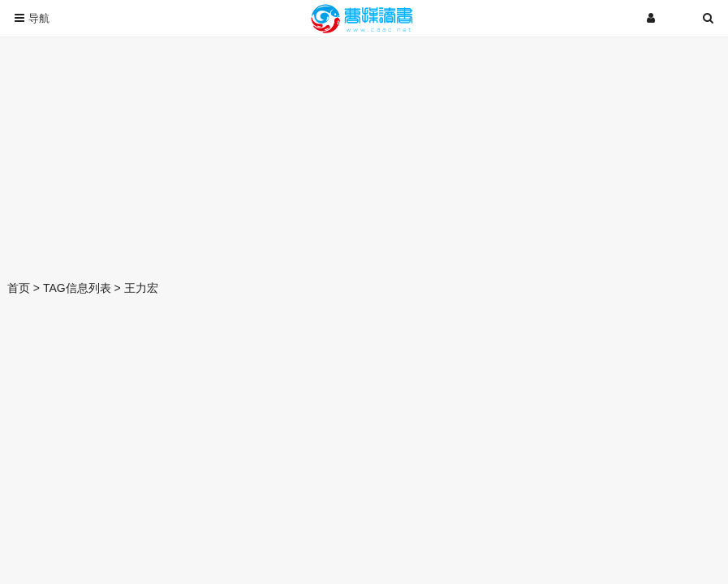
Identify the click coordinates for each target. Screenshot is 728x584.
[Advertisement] (364, 154)
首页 (19, 288)
